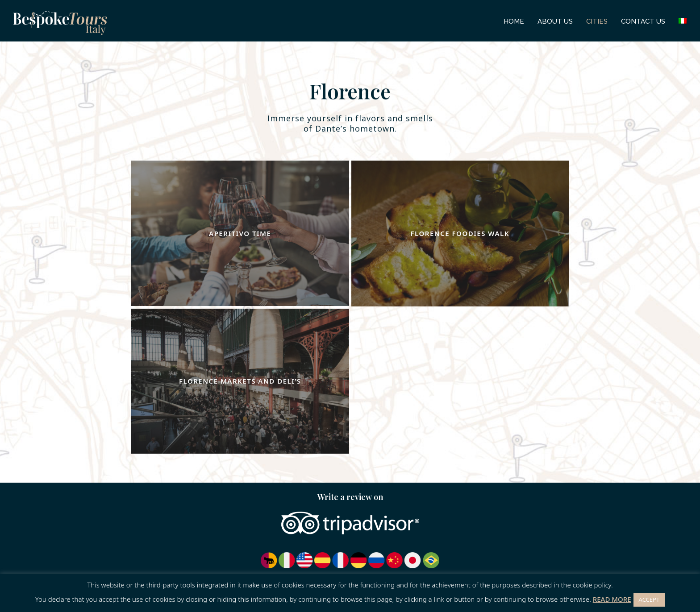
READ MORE (612, 599)
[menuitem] (683, 21)
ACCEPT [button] (649, 600)
